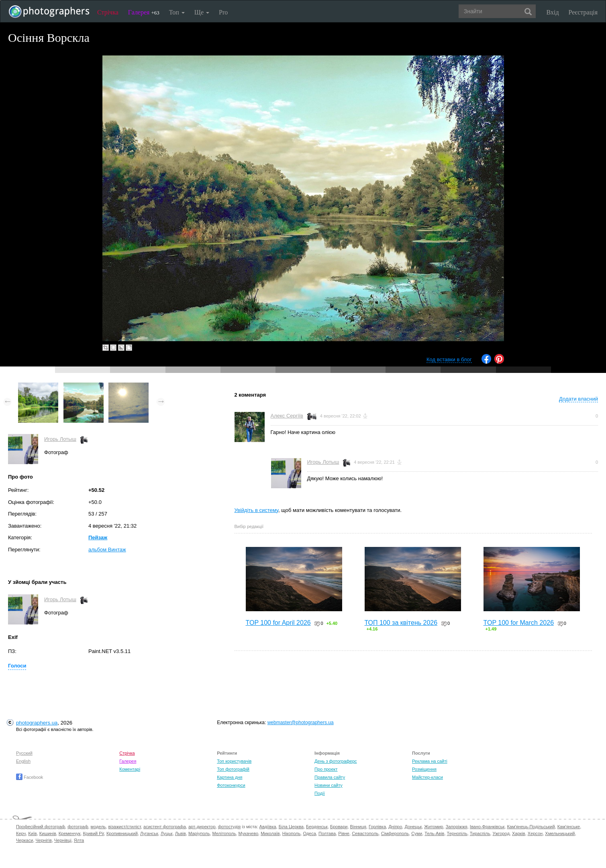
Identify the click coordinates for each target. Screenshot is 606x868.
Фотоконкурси (231, 785)
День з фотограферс (336, 761)
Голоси (17, 666)
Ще (202, 12)
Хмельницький (560, 833)
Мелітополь (224, 833)
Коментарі (130, 769)
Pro (223, 12)
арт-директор (202, 827)
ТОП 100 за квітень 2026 (401, 623)
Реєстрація (583, 12)
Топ (177, 12)
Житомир (434, 827)
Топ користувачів (234, 761)
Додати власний (578, 399)
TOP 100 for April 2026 (278, 623)
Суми (417, 833)
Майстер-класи (427, 777)
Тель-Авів (434, 833)
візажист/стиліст (124, 827)
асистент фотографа (165, 827)
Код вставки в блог (449, 359)
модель (98, 827)
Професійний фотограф (41, 827)
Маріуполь (199, 833)
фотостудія (230, 827)
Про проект (326, 769)
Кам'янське (569, 827)
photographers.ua (37, 723)
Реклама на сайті (430, 761)
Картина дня (230, 777)
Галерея (144, 12)
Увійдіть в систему (257, 510)
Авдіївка (268, 827)
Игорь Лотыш (60, 439)
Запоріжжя (457, 827)
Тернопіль (457, 833)
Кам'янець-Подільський (531, 827)
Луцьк (167, 833)
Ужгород (501, 833)
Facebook (30, 777)
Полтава (327, 833)
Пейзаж (98, 537)
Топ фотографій (233, 769)
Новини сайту (329, 785)
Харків (519, 833)
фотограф (78, 827)
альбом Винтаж (107, 550)
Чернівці (63, 840)
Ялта (79, 840)
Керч (21, 833)
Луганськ (149, 833)
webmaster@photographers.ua (301, 723)
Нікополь (291, 833)
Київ (32, 833)
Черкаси (24, 840)
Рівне (344, 833)
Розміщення (424, 769)
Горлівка (377, 827)
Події (320, 793)
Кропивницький (122, 833)
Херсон (535, 833)
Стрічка (108, 12)
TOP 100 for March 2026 (519, 623)
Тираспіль (480, 833)
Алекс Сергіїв (287, 416)
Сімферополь (395, 833)
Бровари (339, 827)
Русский (24, 753)
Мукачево (248, 833)
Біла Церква (291, 827)
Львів (181, 833)
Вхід (553, 12)
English (23, 761)
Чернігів (44, 840)
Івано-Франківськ (487, 827)
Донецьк (413, 827)
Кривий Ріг (93, 833)
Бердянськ (317, 827)
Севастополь (365, 833)
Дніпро (395, 827)
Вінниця (358, 827)
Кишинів (48, 833)
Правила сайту (330, 777)
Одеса (309, 833)
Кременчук (69, 833)
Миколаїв (270, 833)
